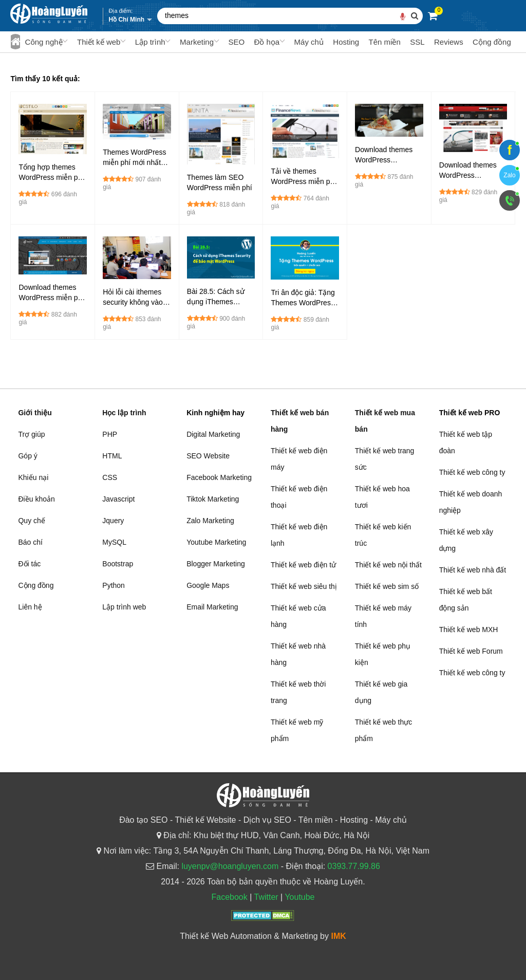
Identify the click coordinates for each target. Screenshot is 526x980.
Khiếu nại (33, 477)
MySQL (114, 542)
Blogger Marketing (216, 564)
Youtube (299, 897)
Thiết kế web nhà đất (473, 570)
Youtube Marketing (216, 542)
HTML (112, 456)
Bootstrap (118, 564)
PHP (110, 434)
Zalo (509, 175)
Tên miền (385, 42)
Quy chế (31, 521)
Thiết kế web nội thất (388, 565)
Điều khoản (36, 499)
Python (114, 585)
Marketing (197, 42)
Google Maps (208, 585)
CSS (110, 477)
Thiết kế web (99, 42)
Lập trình (150, 42)
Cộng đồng (492, 42)
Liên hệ (30, 607)
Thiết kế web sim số (387, 586)
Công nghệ (44, 42)
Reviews (449, 42)
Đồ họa (267, 42)
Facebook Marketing (219, 477)
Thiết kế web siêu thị (304, 586)
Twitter (266, 897)
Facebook (229, 897)
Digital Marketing (213, 434)
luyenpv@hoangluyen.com (230, 866)
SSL (417, 42)
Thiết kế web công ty (472, 472)
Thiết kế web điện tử (303, 565)
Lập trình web (124, 607)
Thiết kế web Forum (471, 651)
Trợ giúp (31, 434)
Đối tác (29, 564)
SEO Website (208, 456)
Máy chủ (309, 42)
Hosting (346, 42)
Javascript (118, 499)
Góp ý (27, 456)
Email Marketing (212, 607)
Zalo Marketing (210, 521)
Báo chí (30, 542)
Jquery (113, 521)
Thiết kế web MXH (469, 630)
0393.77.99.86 (354, 866)
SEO (236, 42)
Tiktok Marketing (213, 499)
